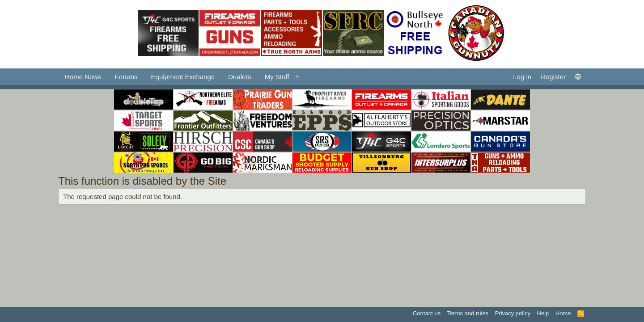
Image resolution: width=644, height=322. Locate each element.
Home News (83, 77)
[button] (281, 77)
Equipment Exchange (183, 77)
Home (563, 313)
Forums (126, 77)
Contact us (427, 313)
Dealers (240, 77)
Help (543, 313)
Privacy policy (513, 313)
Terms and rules (468, 313)
